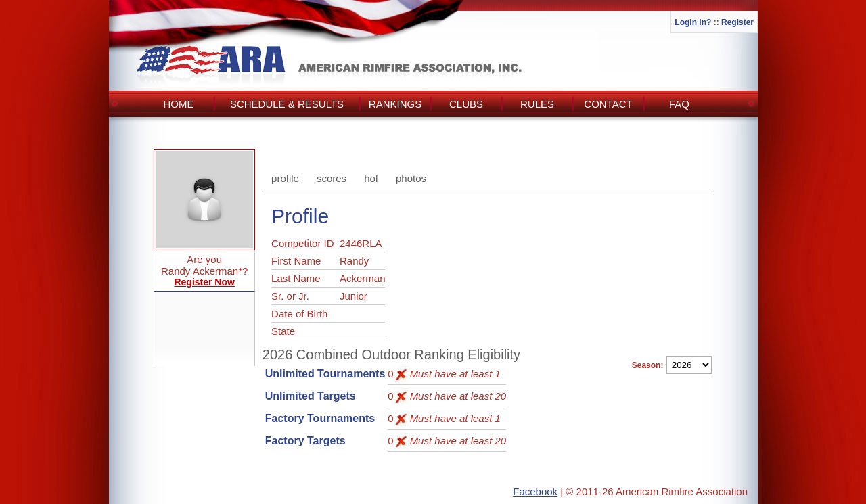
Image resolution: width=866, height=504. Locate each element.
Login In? (693, 22)
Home (179, 104)
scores (332, 178)
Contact (608, 104)
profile (285, 178)
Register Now (204, 282)
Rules (537, 104)
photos (411, 178)
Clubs (466, 104)
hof (371, 178)
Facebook (535, 491)
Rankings (395, 104)
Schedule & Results (287, 104)
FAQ (679, 104)
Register (737, 22)
